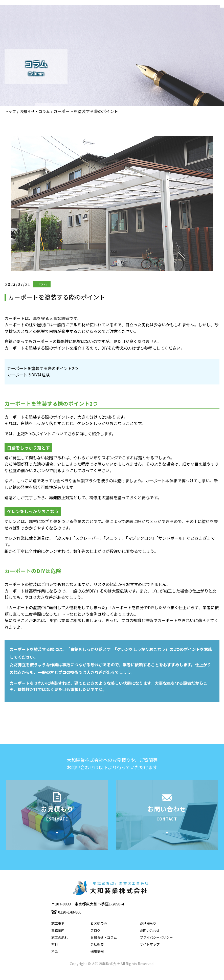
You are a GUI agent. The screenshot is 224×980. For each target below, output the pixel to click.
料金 (55, 959)
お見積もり (148, 931)
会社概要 (97, 952)
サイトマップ (150, 952)
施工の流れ (60, 945)
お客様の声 (99, 931)
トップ (10, 111)
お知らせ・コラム (35, 111)
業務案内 (58, 938)
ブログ (95, 938)
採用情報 (97, 959)
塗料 (55, 952)
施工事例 (58, 931)
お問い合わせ (150, 938)
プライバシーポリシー (156, 945)
